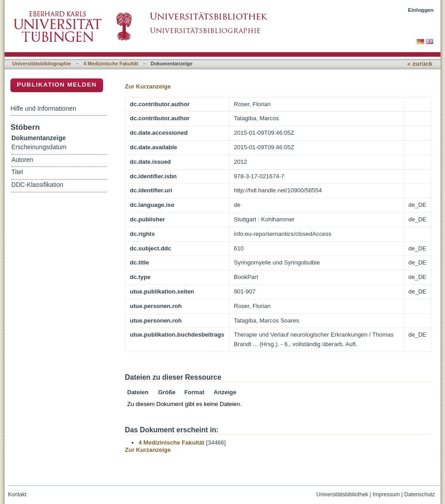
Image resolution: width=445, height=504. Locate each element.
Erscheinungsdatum (39, 147)
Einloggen (421, 10)
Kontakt (17, 494)
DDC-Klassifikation (37, 185)
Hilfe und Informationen (43, 108)
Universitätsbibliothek (342, 494)
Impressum (386, 494)
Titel (17, 172)
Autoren (22, 160)
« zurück (420, 64)
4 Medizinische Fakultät (111, 64)
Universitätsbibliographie (42, 64)
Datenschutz (419, 494)
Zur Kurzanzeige (148, 86)
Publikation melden (57, 85)
